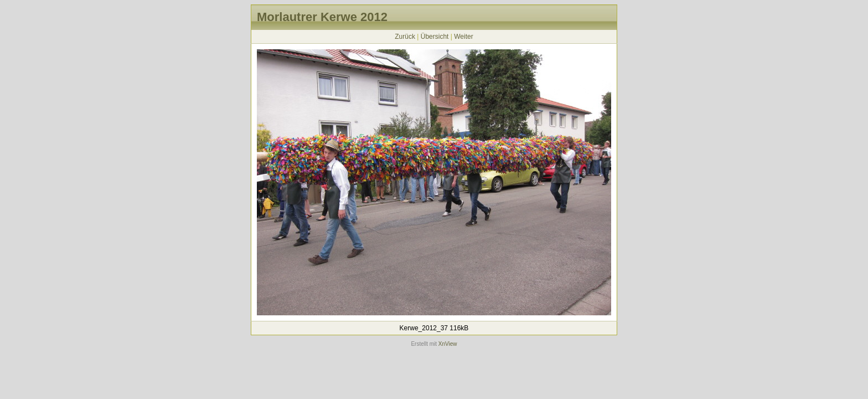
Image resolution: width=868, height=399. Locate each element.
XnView (448, 344)
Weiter (463, 37)
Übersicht (435, 37)
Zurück (405, 37)
